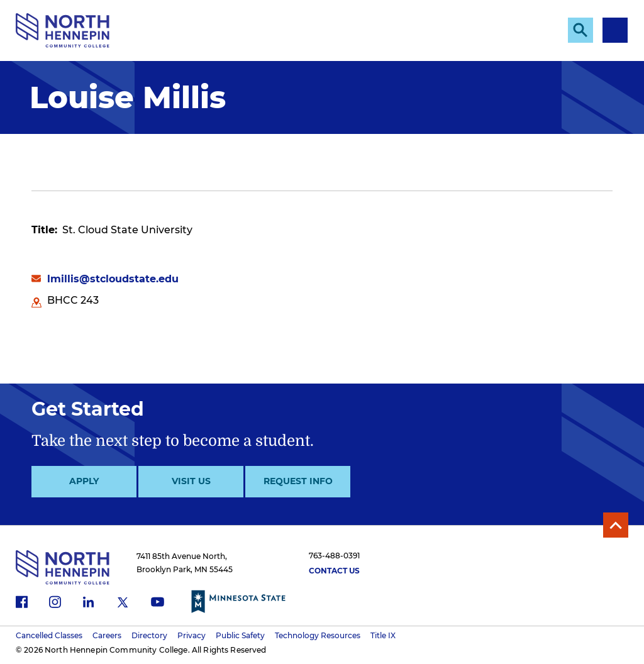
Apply (84, 481)
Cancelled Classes (49, 635)
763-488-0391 (334, 556)
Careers (107, 635)
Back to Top (616, 525)
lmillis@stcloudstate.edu (113, 279)
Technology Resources (318, 635)
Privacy (192, 635)
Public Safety (240, 635)
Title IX (383, 635)
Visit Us (191, 481)
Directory (149, 635)
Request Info (298, 481)
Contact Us (334, 571)
